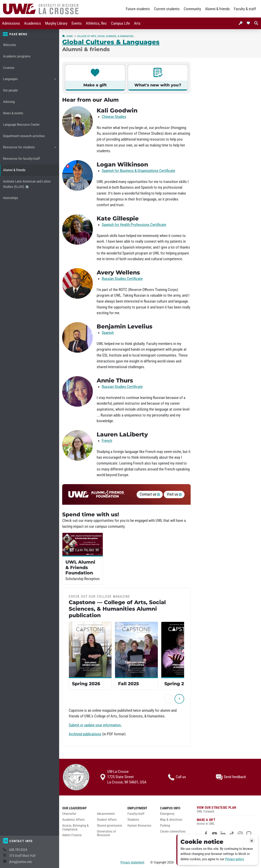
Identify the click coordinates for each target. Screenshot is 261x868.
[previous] (169, 699)
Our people (10, 90)
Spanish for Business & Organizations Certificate (138, 171)
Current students (167, 9)
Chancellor (69, 814)
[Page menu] (30, 34)
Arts (137, 23)
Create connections (173, 832)
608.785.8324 (18, 850)
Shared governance (109, 826)
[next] (179, 699)
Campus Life (120, 23)
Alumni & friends (217, 9)
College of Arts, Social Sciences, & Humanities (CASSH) (106, 36)
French (107, 441)
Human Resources (139, 826)
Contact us (150, 494)
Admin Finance (72, 835)
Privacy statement (132, 862)
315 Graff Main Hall (22, 856)
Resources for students (29, 149)
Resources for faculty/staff (21, 159)
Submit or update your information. (95, 725)
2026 (170, 862)
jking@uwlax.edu (20, 862)
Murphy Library (56, 23)
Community (192, 9)
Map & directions (171, 820)
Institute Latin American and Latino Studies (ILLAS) (27, 184)
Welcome (9, 45)
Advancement (106, 814)
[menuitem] (11, 23)
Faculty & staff (245, 9)
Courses (9, 68)
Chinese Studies (114, 117)
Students (133, 820)
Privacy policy (234, 859)
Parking (165, 826)
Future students (138, 9)
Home (67, 36)
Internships (11, 198)
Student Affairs (107, 820)
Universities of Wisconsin (106, 833)
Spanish (108, 333)
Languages (29, 80)
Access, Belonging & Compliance (75, 828)
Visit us (174, 494)
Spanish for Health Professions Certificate (134, 225)
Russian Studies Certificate (122, 279)
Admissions (11, 23)
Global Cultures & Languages (111, 42)
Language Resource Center (21, 125)
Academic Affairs (73, 820)
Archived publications (85, 734)
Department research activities (24, 136)
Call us (177, 777)
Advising (9, 102)
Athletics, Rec (96, 23)
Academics (33, 23)
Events (77, 23)
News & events (13, 113)
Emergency (167, 814)
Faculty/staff (136, 814)
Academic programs (17, 56)
